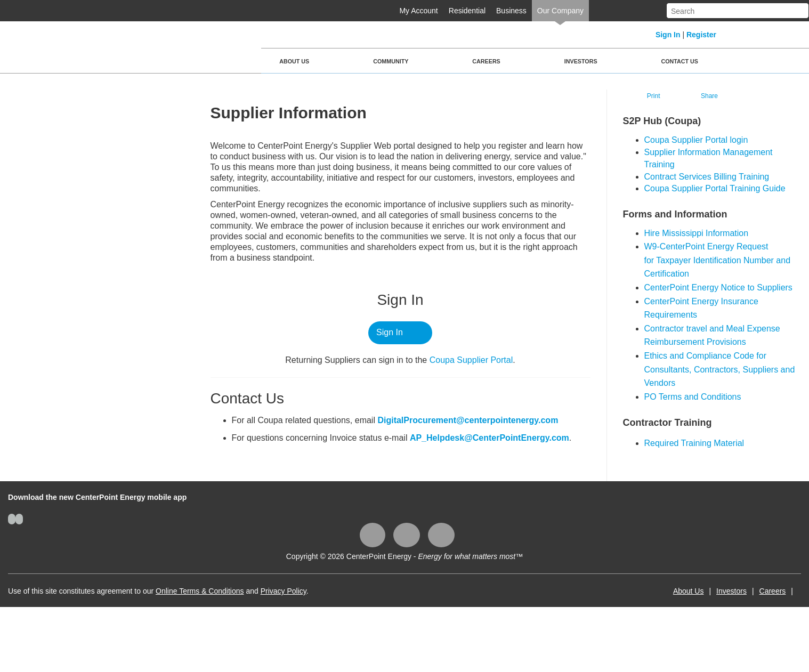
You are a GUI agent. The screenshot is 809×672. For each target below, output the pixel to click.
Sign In (668, 35)
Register (701, 35)
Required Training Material (694, 443)
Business (511, 11)
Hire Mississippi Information (697, 233)
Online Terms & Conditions (200, 591)
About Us (294, 61)
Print (654, 96)
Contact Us (680, 61)
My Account (418, 11)
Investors (581, 61)
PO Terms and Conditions (693, 397)
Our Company (560, 11)
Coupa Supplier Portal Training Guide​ (715, 188)
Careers (486, 61)
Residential (467, 11)
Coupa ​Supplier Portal (471, 360)
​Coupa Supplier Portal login (696, 140)
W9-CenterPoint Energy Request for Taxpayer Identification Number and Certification (718, 260)
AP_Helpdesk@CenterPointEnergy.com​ (490, 438)
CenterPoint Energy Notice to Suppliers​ (718, 288)
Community (391, 61)
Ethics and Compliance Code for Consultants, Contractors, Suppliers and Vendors (720, 369)
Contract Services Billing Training (707, 177)
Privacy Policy (284, 591)
